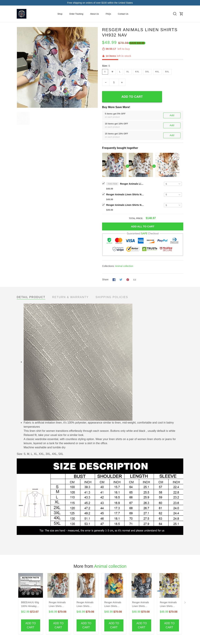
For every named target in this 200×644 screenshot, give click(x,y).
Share (105, 279)
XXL (137, 72)
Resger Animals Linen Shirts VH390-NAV (113, 605)
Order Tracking (76, 14)
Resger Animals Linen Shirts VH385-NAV (57, 605)
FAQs (108, 14)
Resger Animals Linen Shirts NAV (125, 194)
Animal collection (124, 266)
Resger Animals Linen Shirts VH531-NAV (168, 605)
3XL (147, 72)
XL (128, 72)
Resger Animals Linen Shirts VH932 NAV (132, 184)
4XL (157, 72)
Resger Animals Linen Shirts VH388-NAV (85, 605)
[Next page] (185, 603)
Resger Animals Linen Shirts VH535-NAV (141, 605)
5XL (167, 72)
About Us (94, 14)
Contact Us (123, 14)
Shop (60, 14)
